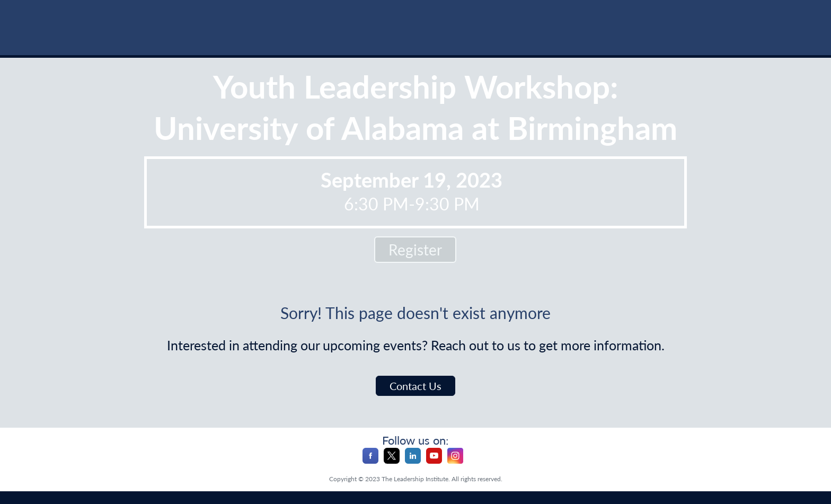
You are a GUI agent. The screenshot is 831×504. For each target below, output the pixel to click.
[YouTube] (434, 460)
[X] (392, 460)
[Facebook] (370, 460)
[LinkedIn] (413, 460)
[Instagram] (455, 460)
